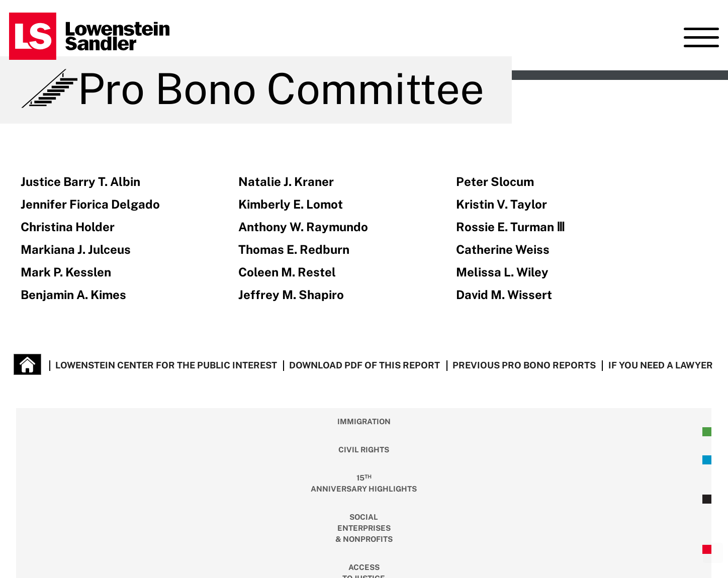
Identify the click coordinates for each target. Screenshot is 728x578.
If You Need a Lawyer (661, 365)
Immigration (45, 432)
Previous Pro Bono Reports (524, 365)
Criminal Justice (591, 432)
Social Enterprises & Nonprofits (318, 432)
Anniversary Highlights (227, 432)
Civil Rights (136, 432)
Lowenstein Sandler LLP (101, 545)
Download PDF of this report (365, 365)
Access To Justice (409, 432)
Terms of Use (198, 545)
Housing (500, 432)
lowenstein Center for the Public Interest (166, 365)
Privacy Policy (267, 545)
